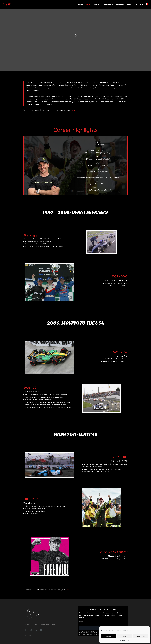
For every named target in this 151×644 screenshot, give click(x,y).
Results (107, 5)
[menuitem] (147, 6)
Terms (27, 636)
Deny (125, 636)
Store (130, 5)
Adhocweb (39, 636)
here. (73, 110)
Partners (120, 5)
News (81, 5)
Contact (139, 5)
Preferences (141, 636)
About (89, 5)
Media (97, 5)
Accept (109, 636)
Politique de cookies (124, 640)
